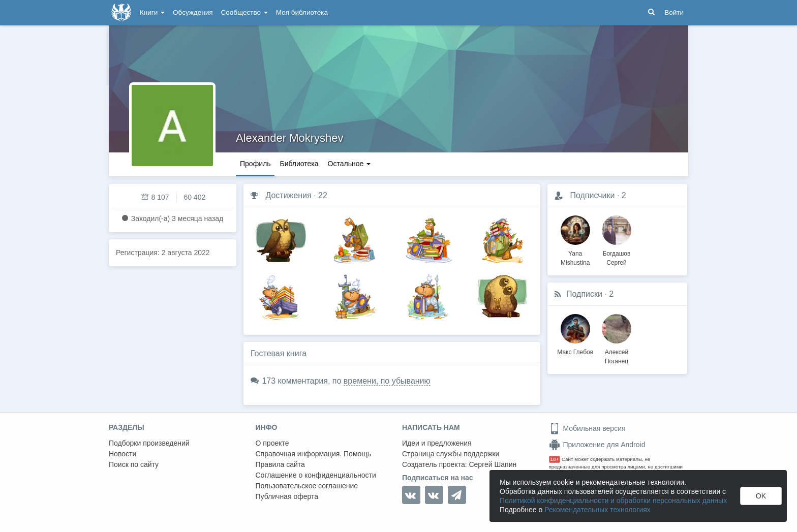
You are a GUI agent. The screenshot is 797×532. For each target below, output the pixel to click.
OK (761, 496)
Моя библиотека (302, 12)
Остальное (349, 164)
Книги (152, 12)
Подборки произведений (149, 443)
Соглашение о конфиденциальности (316, 475)
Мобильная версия (587, 428)
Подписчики (592, 195)
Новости (122, 454)
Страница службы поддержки (451, 454)
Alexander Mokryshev (290, 138)
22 (323, 195)
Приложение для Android (597, 445)
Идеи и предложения (437, 443)
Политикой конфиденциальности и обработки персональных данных (613, 500)
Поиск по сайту (134, 464)
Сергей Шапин (493, 464)
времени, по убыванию (387, 381)
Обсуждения (193, 12)
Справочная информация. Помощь (314, 454)
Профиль (255, 164)
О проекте (272, 443)
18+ (555, 459)
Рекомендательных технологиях (597, 510)
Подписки (584, 294)
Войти (674, 12)
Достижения (288, 195)
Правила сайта (280, 464)
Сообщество (244, 12)
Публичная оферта (287, 496)
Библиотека (299, 164)
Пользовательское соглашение (307, 486)
